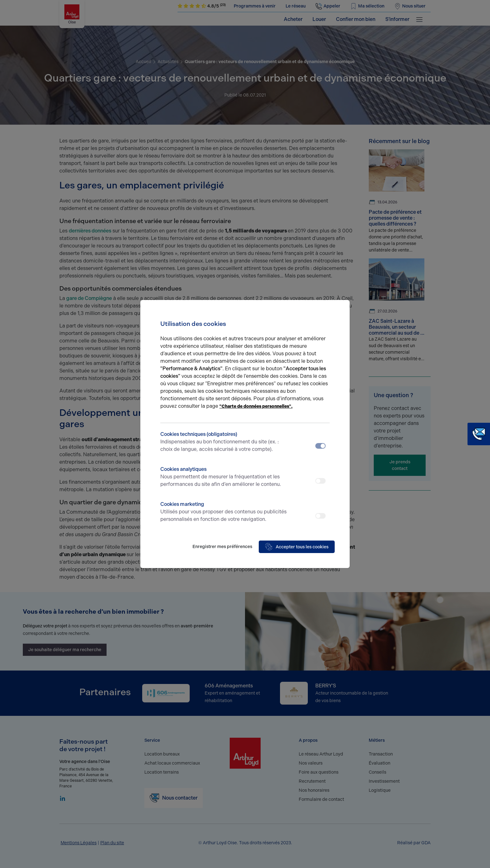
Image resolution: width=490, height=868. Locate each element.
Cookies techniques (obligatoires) (224, 442)
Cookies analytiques (224, 477)
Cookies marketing (224, 512)
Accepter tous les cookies (297, 547)
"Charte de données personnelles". (256, 406)
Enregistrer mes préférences (222, 547)
